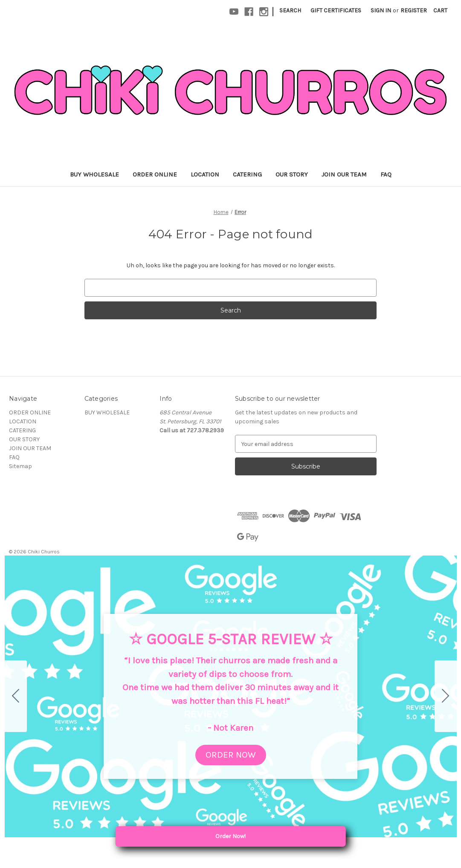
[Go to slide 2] (446, 696)
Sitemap (20, 466)
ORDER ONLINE (155, 174)
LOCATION (205, 174)
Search (290, 10)
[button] (231, 755)
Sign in (381, 10)
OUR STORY (292, 174)
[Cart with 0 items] (440, 10)
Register (414, 10)
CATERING (247, 174)
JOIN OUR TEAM (344, 174)
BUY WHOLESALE (94, 174)
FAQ (386, 174)
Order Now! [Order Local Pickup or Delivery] (259, 836)
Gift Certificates (336, 10)
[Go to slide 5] (16, 696)
